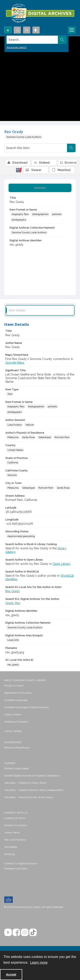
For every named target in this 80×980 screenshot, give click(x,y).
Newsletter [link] (11, 847)
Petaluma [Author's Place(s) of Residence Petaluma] (13, 437)
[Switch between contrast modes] (36, 30)
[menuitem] (40, 685)
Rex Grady (13, 591)
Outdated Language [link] (16, 700)
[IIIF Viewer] (36, 170)
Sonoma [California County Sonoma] (12, 475)
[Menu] (72, 30)
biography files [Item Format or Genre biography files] (20, 214)
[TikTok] (33, 932)
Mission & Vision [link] (14, 686)
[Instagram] (25, 932)
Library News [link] (12, 832)
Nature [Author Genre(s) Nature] (30, 425)
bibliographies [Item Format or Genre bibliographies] (40, 214)
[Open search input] (8, 30)
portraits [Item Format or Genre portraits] (57, 214)
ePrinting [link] (9, 854)
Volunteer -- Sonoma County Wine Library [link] (29, 797)
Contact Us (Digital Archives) (20, 863)
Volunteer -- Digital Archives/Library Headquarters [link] (34, 790)
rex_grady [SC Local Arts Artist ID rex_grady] (13, 665)
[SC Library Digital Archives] (40, 13)
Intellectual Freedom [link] (16, 722)
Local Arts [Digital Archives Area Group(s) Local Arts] (13, 640)
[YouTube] (8, 932)
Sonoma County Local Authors (24, 137)
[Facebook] (16, 932)
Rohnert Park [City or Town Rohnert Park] (46, 488)
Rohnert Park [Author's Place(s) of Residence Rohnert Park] (62, 437)
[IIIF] (19, 170)
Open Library (62, 564)
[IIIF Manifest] (62, 170)
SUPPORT (10, 763)
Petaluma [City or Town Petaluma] (13, 488)
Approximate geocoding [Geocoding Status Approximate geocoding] (21, 536)
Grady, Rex (13, 603)
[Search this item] (36, 148)
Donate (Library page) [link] (17, 768)
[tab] (40, 188)
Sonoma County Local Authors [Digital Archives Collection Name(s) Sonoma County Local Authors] (29, 232)
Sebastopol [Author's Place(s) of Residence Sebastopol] (45, 437)
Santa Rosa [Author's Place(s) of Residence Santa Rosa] (28, 437)
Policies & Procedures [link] (17, 748)
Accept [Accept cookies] (11, 974)
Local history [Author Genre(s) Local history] (15, 425)
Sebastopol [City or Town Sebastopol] (28, 488)
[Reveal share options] (17, 30)
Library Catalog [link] (13, 731)
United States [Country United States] (15, 450)
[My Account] (27, 30)
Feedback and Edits (16, 869)
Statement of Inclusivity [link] (18, 693)
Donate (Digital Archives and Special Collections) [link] (32, 776)
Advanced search (17, 47)
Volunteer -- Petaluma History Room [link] (25, 783)
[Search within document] (71, 148)
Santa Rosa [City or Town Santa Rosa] (63, 488)
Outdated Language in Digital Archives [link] (27, 707)
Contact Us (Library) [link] (16, 825)
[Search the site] (32, 40)
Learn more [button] (39, 962)
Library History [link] (13, 714)
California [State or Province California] (13, 463)
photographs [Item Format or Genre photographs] (19, 220)
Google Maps (15, 363)
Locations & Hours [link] (15, 818)
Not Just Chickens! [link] (15, 840)
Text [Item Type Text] (10, 394)
